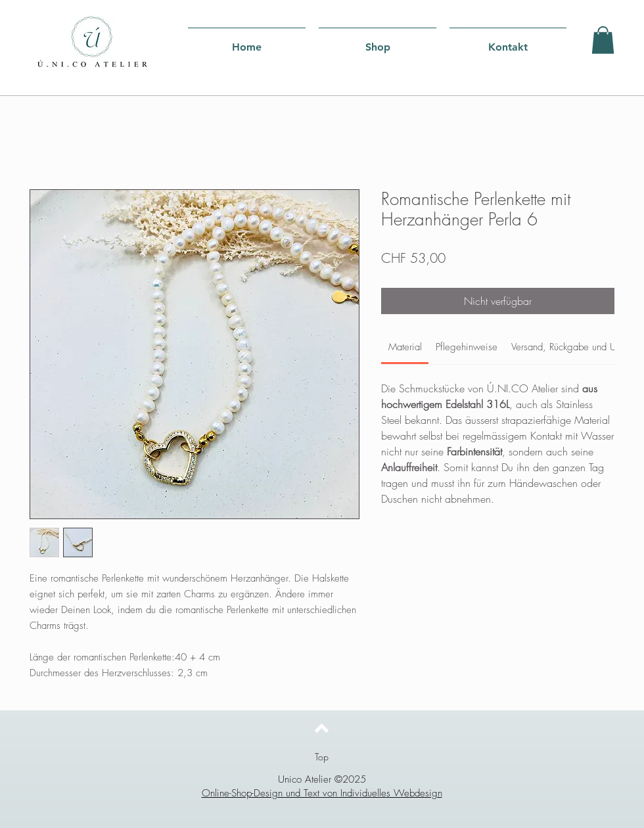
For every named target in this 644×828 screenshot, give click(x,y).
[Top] (322, 757)
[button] (603, 40)
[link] (405, 347)
